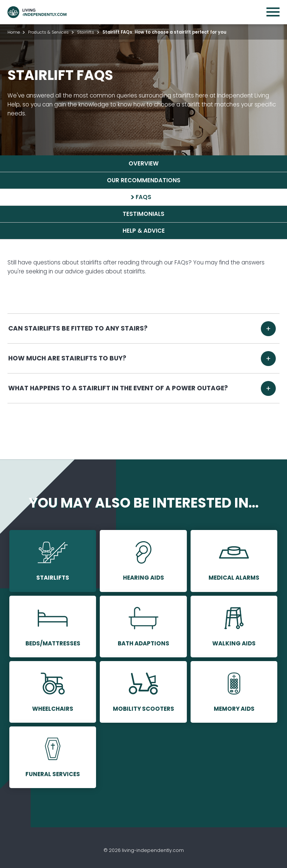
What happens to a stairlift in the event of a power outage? (118, 388)
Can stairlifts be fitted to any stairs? (78, 328)
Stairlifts (86, 32)
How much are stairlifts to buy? (67, 358)
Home (14, 32)
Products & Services (48, 32)
